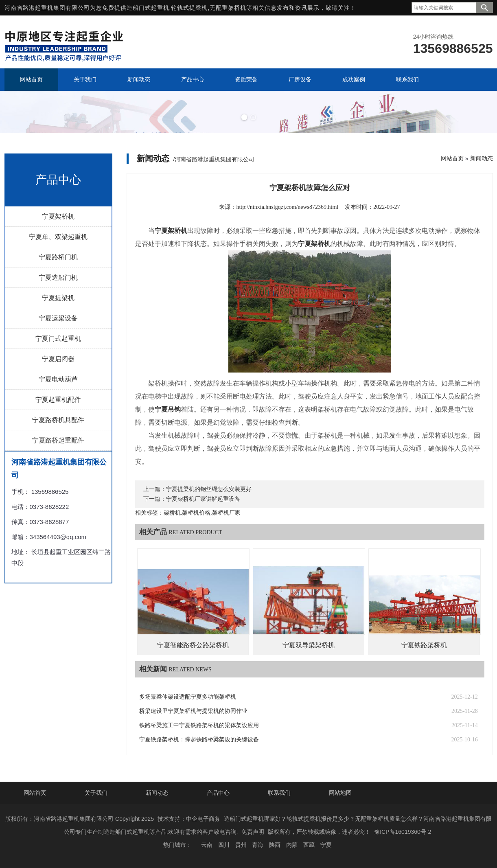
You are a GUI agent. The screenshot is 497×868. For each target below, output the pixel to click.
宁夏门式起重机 (58, 339)
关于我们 (96, 793)
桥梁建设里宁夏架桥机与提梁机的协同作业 (193, 711)
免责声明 (253, 832)
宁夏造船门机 (58, 277)
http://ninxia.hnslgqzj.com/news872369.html (287, 207)
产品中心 (218, 793)
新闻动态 (482, 158)
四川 (224, 845)
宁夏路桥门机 (58, 257)
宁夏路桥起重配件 (58, 440)
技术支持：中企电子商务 (189, 819)
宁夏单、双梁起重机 (58, 237)
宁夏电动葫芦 (58, 379)
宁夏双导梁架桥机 (309, 645)
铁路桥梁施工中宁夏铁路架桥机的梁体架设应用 (199, 725)
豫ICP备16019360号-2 (403, 832)
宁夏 (326, 845)
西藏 (309, 845)
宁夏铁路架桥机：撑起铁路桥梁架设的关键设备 (199, 740)
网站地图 (340, 793)
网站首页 (452, 158)
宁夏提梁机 (58, 298)
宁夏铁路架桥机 (424, 645)
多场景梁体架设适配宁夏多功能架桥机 (188, 697)
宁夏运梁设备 (58, 318)
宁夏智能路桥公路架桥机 (193, 645)
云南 (207, 845)
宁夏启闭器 (58, 359)
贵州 (241, 845)
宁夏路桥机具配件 (58, 420)
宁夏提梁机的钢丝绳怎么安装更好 (209, 489)
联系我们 (279, 793)
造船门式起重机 (148, 8)
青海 (258, 845)
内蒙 (292, 845)
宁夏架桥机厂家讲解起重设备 (203, 499)
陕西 (275, 845)
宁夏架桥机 (58, 216)
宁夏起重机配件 (58, 400)
